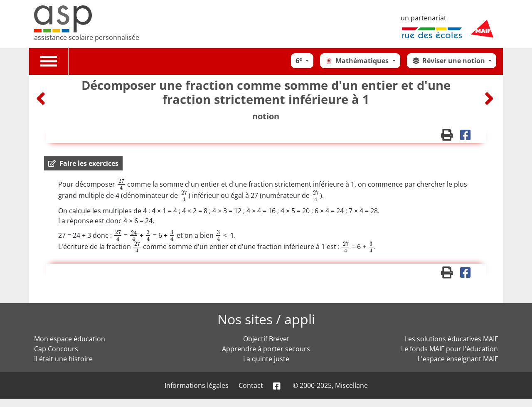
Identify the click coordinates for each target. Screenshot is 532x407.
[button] (83, 163)
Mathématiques (357, 61)
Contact (251, 385)
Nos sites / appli (266, 319)
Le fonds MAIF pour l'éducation (449, 349)
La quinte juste (266, 359)
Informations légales (197, 385)
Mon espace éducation (70, 339)
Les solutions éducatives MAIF (451, 339)
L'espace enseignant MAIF (458, 359)
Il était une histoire (63, 359)
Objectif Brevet (266, 339)
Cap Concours (56, 349)
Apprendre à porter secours (266, 349)
